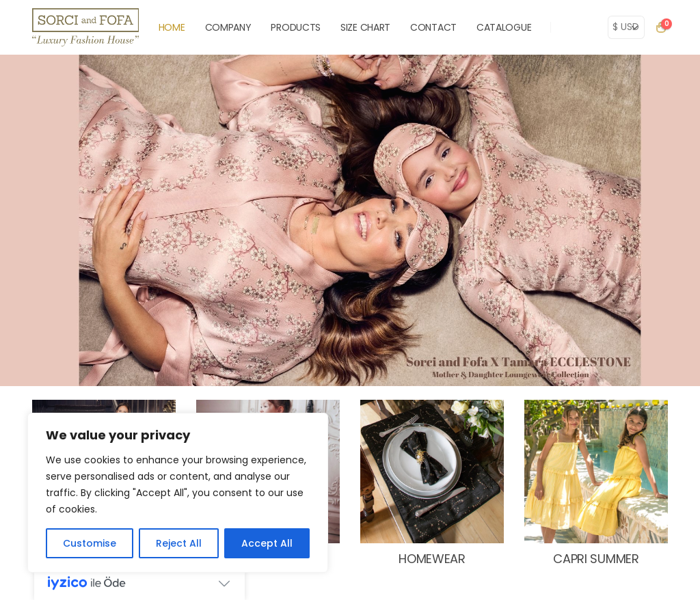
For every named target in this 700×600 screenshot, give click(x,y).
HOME (172, 27)
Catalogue (504, 27)
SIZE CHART (365, 27)
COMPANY (228, 27)
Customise (90, 543)
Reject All (179, 543)
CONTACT (433, 27)
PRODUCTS (296, 27)
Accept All (267, 543)
